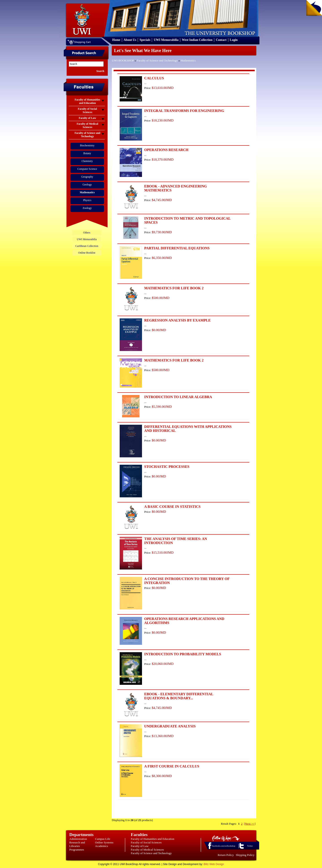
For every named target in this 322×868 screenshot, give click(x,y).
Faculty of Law (140, 846)
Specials (145, 40)
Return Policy (226, 855)
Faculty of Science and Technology (157, 60)
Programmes (77, 850)
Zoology (87, 208)
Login (234, 40)
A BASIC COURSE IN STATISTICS (172, 507)
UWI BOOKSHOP (123, 60)
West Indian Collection (197, 40)
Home (116, 40)
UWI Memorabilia (166, 40)
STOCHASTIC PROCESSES (167, 467)
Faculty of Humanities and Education (153, 839)
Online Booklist (87, 253)
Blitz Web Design (214, 864)
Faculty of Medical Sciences (147, 850)
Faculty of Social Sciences (146, 842)
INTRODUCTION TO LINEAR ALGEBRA (178, 397)
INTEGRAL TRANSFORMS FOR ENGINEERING (184, 111)
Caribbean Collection (87, 246)
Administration (78, 839)
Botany (87, 153)
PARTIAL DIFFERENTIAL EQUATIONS (177, 248)
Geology (87, 185)
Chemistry (87, 161)
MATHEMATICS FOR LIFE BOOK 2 (174, 288)
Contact (221, 40)
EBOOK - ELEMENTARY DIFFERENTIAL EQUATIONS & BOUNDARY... (179, 696)
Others (87, 233)
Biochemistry (87, 145)
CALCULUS (154, 78)
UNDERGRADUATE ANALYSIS (170, 726)
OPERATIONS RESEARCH (166, 150)
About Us (130, 40)
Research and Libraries (77, 844)
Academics (102, 846)
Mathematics (188, 60)
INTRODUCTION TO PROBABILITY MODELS (183, 654)
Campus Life (103, 839)
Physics (87, 200)
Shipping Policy (245, 855)
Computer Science (87, 169)
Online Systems (104, 842)
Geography (87, 177)
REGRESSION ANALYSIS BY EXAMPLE (177, 320)
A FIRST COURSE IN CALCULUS (172, 766)
